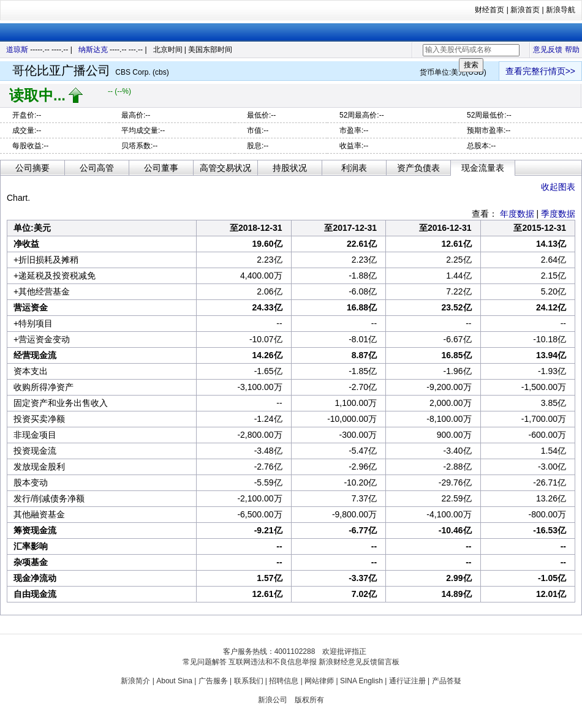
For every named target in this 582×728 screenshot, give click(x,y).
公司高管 (97, 168)
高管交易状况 (225, 168)
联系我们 (249, 681)
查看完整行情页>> (540, 71)
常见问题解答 (205, 662)
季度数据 (558, 214)
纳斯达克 (93, 50)
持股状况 (290, 168)
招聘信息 (284, 681)
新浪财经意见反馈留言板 (359, 662)
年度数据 (517, 214)
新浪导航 (561, 10)
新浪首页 (525, 10)
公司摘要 (32, 168)
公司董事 (161, 168)
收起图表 (558, 187)
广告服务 (213, 681)
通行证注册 (407, 681)
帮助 (572, 50)
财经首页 (489, 10)
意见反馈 (548, 50)
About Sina (174, 681)
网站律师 (319, 681)
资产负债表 (418, 168)
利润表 (354, 168)
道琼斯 (17, 50)
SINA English (361, 681)
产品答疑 (447, 681)
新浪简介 (135, 681)
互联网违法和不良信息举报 (273, 662)
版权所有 (309, 700)
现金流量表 (483, 168)
